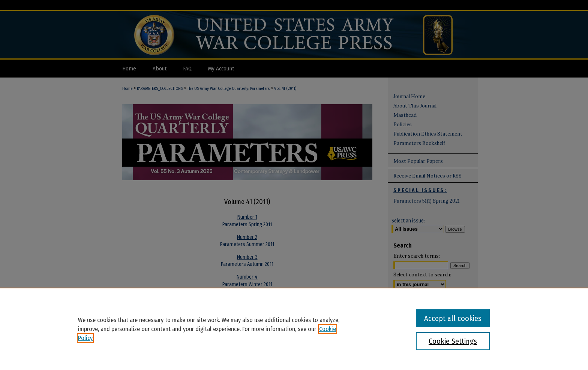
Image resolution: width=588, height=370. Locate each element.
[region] (294, 329)
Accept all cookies (453, 318)
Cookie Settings (453, 341)
